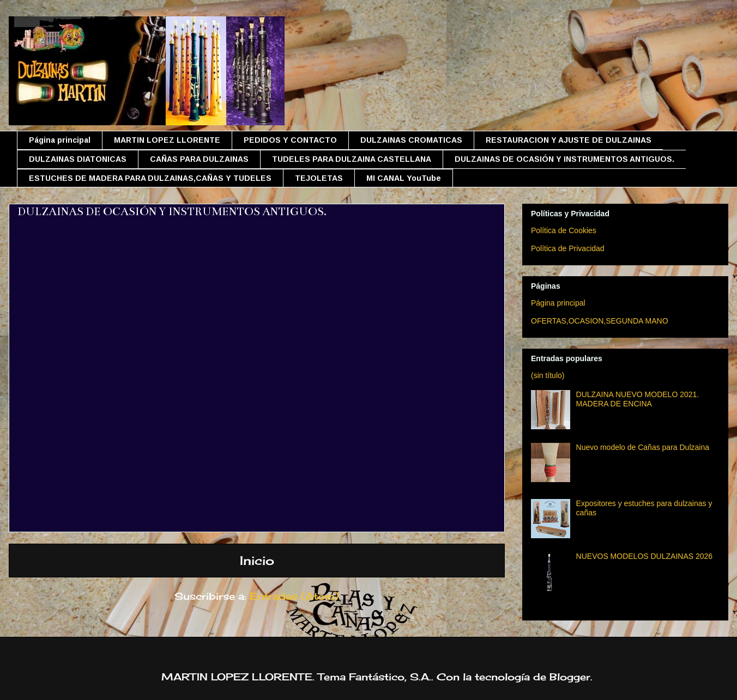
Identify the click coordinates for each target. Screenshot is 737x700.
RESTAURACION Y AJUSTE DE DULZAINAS (569, 140)
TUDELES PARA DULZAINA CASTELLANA (352, 159)
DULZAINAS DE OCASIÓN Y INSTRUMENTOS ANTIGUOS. (564, 159)
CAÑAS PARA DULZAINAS (199, 159)
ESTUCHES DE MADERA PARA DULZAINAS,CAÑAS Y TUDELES (150, 178)
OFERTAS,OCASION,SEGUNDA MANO (600, 321)
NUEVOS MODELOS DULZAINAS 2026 (645, 556)
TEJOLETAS (319, 178)
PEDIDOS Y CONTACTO (290, 140)
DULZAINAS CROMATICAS (411, 140)
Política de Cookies (564, 230)
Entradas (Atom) (294, 596)
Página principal (60, 140)
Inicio (257, 561)
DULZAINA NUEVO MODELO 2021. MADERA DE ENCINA (638, 399)
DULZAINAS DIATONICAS (78, 159)
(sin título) (548, 375)
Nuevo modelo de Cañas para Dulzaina (643, 447)
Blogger (570, 677)
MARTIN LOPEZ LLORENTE (167, 140)
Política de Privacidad (568, 248)
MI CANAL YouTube (404, 178)
